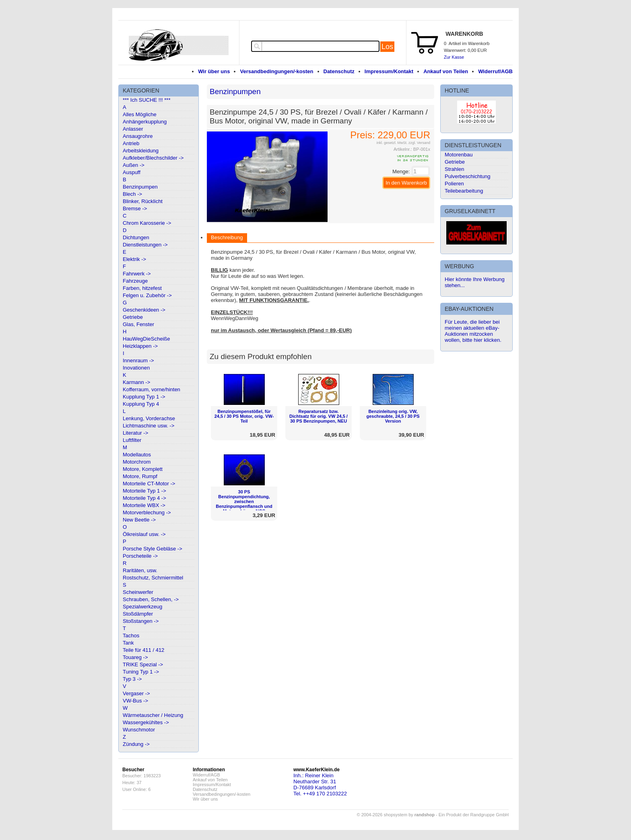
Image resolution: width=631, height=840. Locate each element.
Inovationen (136, 368)
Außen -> (134, 165)
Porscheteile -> (140, 556)
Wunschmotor (139, 730)
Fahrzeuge (135, 281)
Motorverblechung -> (147, 512)
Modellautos (137, 455)
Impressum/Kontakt (389, 71)
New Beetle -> (139, 520)
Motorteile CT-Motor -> (149, 484)
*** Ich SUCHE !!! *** (147, 100)
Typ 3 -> (132, 679)
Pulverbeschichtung (467, 176)
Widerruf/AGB (495, 71)
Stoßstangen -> (141, 621)
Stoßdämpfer (138, 614)
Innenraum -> (138, 360)
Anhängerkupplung (145, 122)
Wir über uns (214, 71)
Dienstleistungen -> (145, 245)
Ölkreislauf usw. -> (144, 534)
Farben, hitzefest (142, 288)
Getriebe (133, 317)
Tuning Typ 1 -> (141, 672)
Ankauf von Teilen (446, 71)
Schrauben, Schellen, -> (151, 599)
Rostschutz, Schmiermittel (153, 578)
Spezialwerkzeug (142, 607)
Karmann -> (136, 382)
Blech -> (132, 194)
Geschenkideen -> (144, 310)
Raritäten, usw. (140, 570)
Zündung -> (136, 744)
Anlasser (133, 129)
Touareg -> (135, 657)
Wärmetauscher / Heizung (153, 715)
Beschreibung (227, 237)
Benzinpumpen (140, 187)
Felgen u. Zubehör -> (147, 295)
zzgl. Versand (419, 143)
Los (387, 47)
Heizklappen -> (140, 346)
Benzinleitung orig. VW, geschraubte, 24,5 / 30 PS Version (393, 416)
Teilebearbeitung (464, 191)
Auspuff (132, 172)
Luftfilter (132, 440)
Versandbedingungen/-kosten (276, 71)
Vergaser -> (136, 693)
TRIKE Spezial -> (143, 664)
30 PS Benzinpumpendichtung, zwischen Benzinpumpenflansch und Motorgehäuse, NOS (244, 501)
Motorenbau (459, 155)
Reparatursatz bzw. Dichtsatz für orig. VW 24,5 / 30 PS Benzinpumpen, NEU (319, 416)
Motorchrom (137, 462)
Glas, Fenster (138, 324)
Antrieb (131, 143)
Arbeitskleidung (141, 151)
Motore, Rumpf (140, 476)
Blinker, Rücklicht (143, 201)
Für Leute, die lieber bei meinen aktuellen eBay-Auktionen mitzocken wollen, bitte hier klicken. (473, 331)
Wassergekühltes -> (146, 722)
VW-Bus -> (135, 701)
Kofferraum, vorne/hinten (152, 389)
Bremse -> (135, 208)
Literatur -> (135, 433)
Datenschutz (339, 71)
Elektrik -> (134, 259)
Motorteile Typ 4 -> (144, 498)
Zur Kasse (454, 57)
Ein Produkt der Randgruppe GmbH (474, 815)
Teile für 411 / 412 (143, 650)
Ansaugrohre (138, 136)
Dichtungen (136, 237)
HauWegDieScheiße (146, 339)
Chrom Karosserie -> (147, 223)
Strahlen (454, 169)
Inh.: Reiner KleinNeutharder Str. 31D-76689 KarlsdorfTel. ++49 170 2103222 (320, 785)
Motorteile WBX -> (144, 505)
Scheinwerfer (138, 592)
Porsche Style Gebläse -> (153, 549)
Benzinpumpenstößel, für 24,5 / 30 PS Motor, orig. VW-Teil (244, 416)
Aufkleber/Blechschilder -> (153, 158)
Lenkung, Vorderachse (149, 418)
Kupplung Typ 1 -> (144, 397)
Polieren (454, 184)
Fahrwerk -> (137, 274)
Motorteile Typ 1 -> (144, 491)
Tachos (131, 636)
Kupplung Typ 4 (141, 404)
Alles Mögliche (140, 114)
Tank (128, 643)
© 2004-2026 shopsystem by (396, 815)
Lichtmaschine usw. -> (148, 426)
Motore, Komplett (143, 469)
